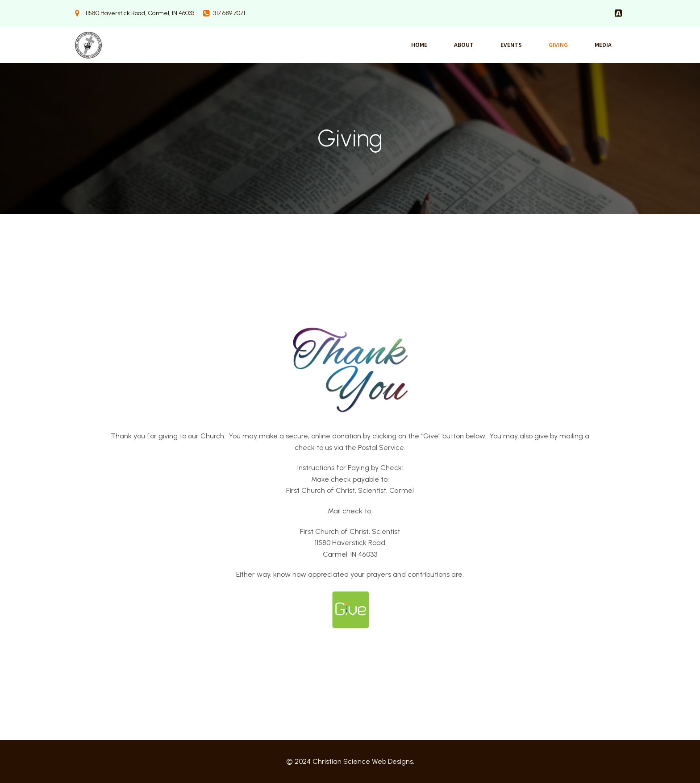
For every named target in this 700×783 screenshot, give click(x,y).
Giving (558, 45)
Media (603, 45)
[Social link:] (618, 13)
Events (511, 45)
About (464, 45)
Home (419, 45)
